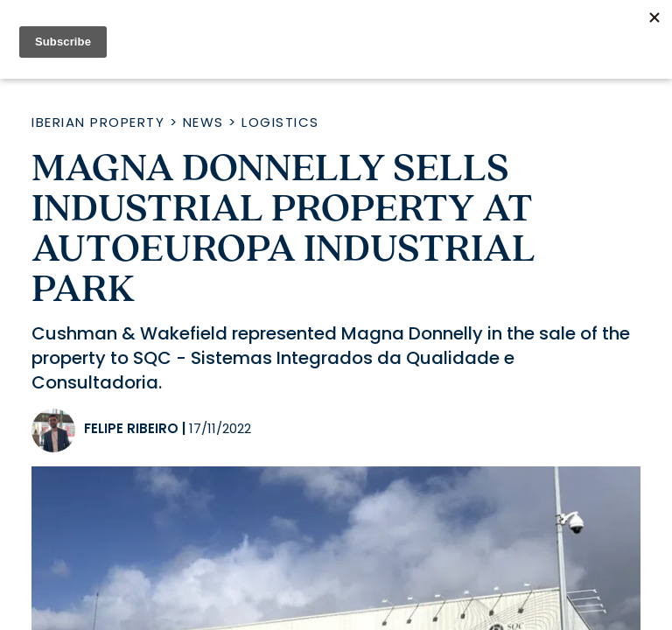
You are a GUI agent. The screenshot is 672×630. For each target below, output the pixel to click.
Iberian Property (98, 122)
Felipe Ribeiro (131, 428)
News (203, 122)
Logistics (280, 122)
